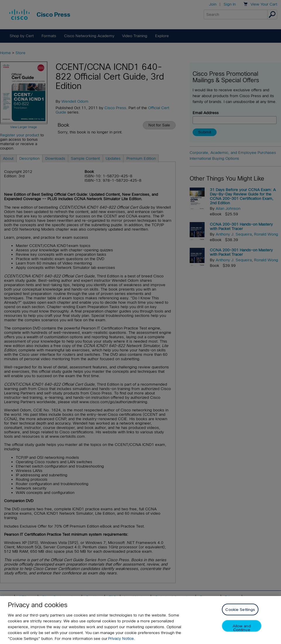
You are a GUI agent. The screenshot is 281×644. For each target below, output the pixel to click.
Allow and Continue (242, 628)
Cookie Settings (240, 610)
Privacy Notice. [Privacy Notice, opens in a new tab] (121, 639)
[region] (140, 620)
